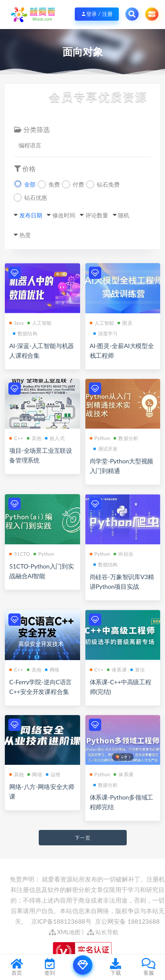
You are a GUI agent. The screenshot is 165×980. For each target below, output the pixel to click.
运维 (53, 774)
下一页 (83, 838)
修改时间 (64, 215)
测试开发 (106, 449)
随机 (124, 215)
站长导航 (103, 932)
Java (16, 323)
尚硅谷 (123, 554)
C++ (16, 438)
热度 (25, 235)
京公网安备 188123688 (127, 921)
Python (100, 438)
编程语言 (30, 145)
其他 (34, 438)
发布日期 (31, 215)
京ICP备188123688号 (62, 921)
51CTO (20, 554)
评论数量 (97, 215)
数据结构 (25, 333)
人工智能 (40, 323)
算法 (137, 670)
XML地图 (65, 932)
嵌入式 (55, 438)
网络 (52, 670)
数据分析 (126, 438)
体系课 (117, 670)
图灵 (125, 323)
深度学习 (106, 333)
